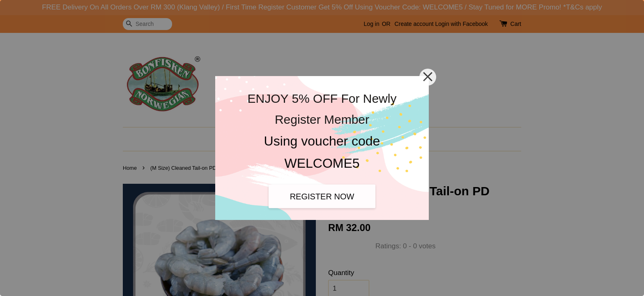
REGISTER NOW (322, 196)
